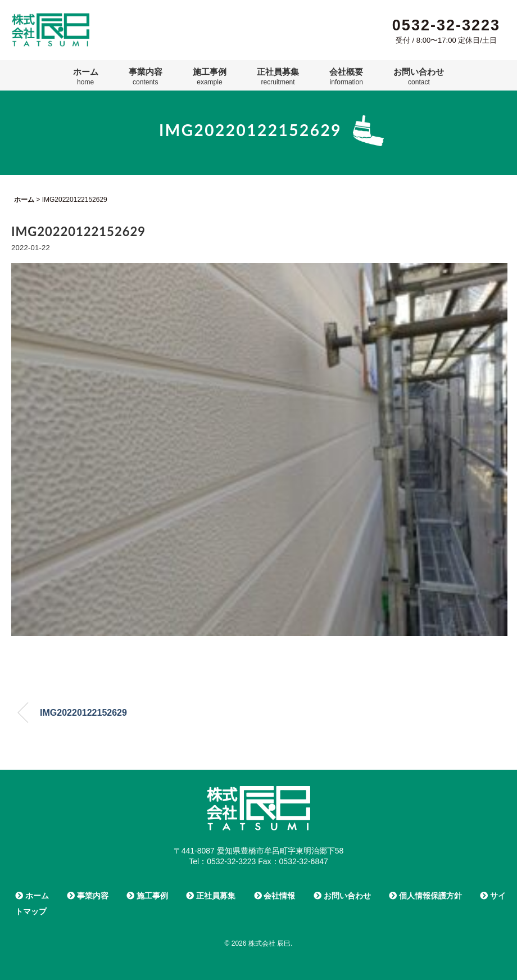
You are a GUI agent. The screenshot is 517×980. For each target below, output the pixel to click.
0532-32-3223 (446, 25)
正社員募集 (278, 76)
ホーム (86, 76)
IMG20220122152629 (83, 713)
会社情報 (275, 896)
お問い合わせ (419, 76)
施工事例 (210, 76)
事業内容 (146, 76)
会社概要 (346, 76)
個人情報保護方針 (425, 896)
